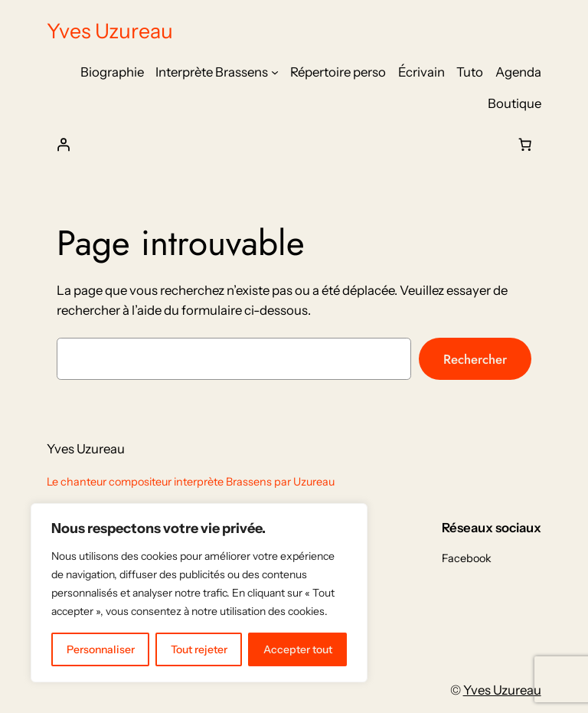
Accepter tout (298, 649)
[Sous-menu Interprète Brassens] (275, 72)
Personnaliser (101, 649)
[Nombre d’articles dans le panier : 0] (525, 144)
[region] (199, 593)
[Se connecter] (63, 144)
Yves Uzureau (110, 31)
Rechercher (475, 359)
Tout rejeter (199, 649)
